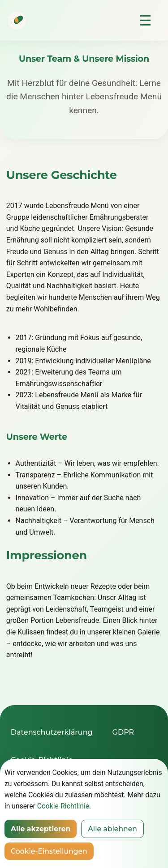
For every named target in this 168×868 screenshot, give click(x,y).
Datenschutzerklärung (52, 732)
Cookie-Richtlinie (63, 806)
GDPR (123, 732)
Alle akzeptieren (41, 829)
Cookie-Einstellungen (49, 851)
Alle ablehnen (112, 829)
